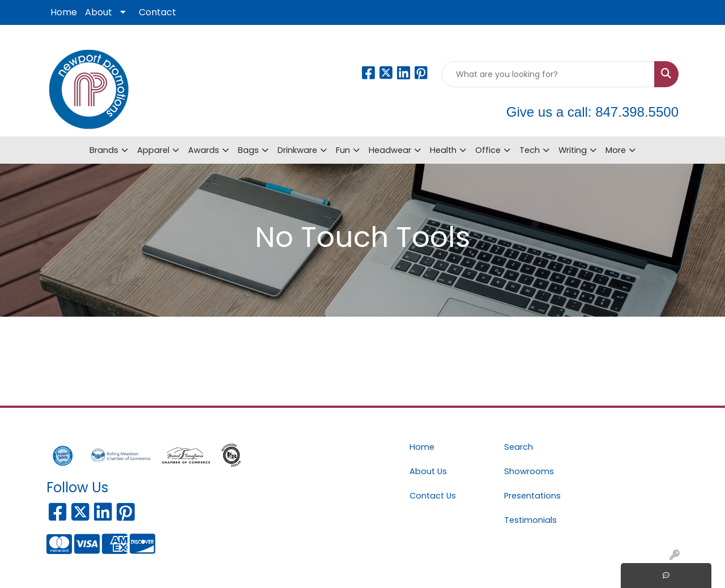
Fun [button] (343, 150)
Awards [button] (204, 150)
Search (519, 447)
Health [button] (443, 150)
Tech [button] (530, 150)
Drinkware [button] (297, 150)
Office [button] (488, 150)
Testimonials (530, 520)
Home (64, 12)
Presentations (532, 496)
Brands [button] (104, 150)
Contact (157, 12)
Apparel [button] (153, 150)
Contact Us (433, 496)
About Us (428, 471)
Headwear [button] (390, 150)
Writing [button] (573, 150)
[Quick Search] (548, 74)
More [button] (616, 150)
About (99, 12)
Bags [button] (248, 150)
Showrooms (529, 471)
